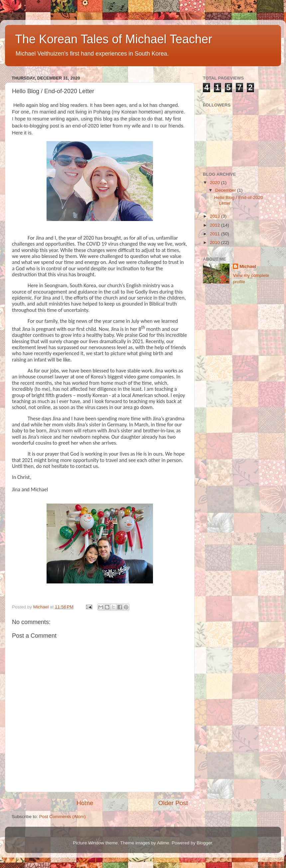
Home (85, 803)
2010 (215, 242)
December (226, 190)
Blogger (204, 843)
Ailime (163, 843)
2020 (215, 183)
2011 (215, 234)
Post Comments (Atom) (63, 817)
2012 (215, 225)
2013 (215, 216)
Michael (248, 266)
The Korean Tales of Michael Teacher (114, 39)
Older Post (173, 803)
